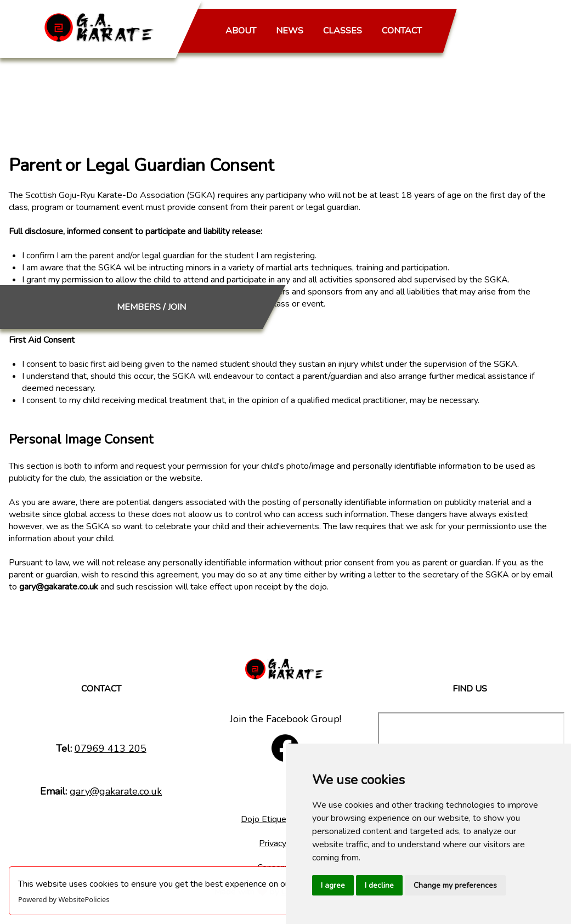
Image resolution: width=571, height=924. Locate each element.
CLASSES (343, 31)
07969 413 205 (111, 749)
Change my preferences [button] (455, 885)
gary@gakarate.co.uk (116, 791)
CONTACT (402, 31)
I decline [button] (379, 885)
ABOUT (241, 31)
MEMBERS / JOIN (491, 39)
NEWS (290, 31)
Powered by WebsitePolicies (64, 899)
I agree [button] (333, 885)
